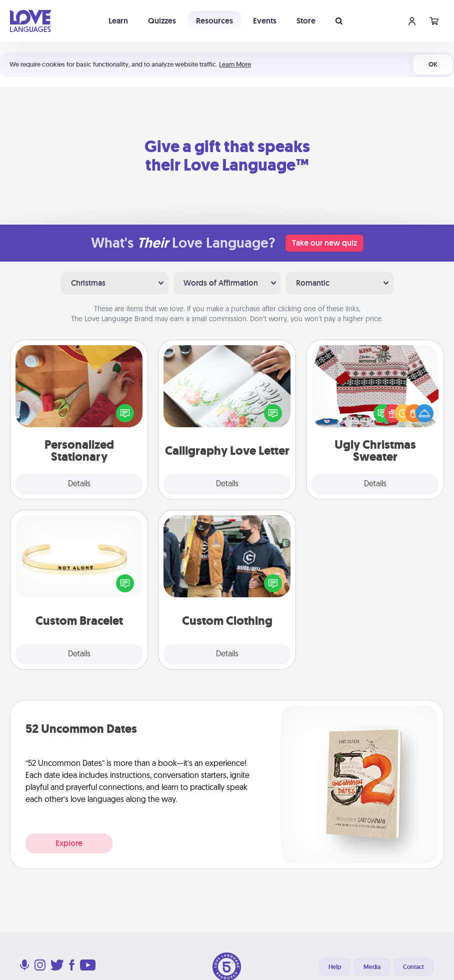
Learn (118, 21)
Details (79, 484)
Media (372, 967)
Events (265, 21)
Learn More (235, 64)
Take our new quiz (324, 243)
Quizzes (162, 21)
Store (306, 21)
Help (335, 967)
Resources (214, 21)
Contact (413, 967)
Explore (69, 843)
